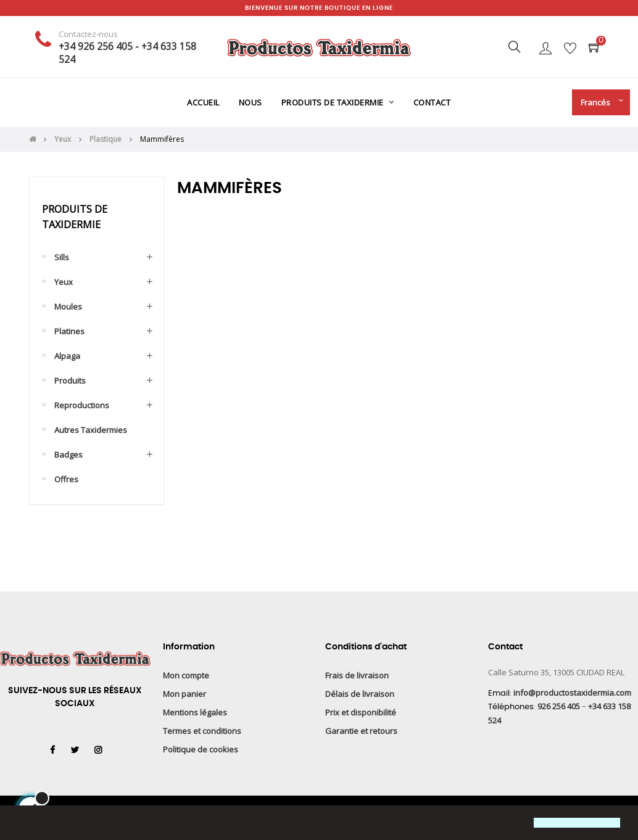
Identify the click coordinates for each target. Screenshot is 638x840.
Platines (69, 331)
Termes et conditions (202, 731)
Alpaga (67, 356)
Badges (68, 455)
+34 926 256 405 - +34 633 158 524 (127, 53)
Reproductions (82, 405)
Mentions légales (195, 712)
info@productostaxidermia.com (572, 693)
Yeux (64, 282)
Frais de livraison (357, 675)
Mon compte (186, 675)
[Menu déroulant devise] (598, 102)
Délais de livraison (360, 694)
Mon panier (184, 694)
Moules (68, 307)
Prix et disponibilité (361, 712)
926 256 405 (559, 706)
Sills (62, 257)
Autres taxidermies (91, 430)
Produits (70, 381)
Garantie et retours (361, 731)
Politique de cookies (201, 749)
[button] (20, 824)
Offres (66, 479)
